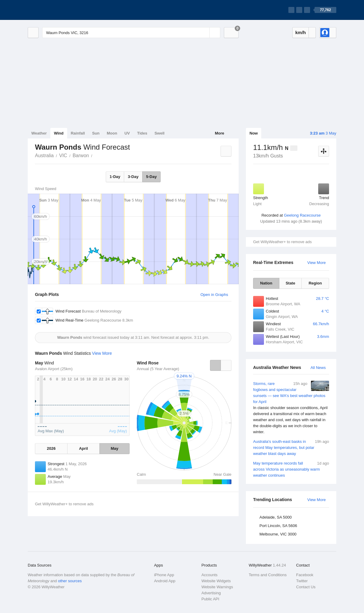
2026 (51, 448)
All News (318, 368)
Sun (96, 133)
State (290, 283)
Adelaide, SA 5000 (276, 517)
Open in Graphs (214, 295)
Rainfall (78, 133)
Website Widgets (216, 581)
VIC (63, 156)
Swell (160, 133)
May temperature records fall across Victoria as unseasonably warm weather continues (291, 469)
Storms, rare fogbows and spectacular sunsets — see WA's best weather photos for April (291, 408)
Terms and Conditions (268, 575)
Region (315, 283)
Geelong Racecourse (302, 215)
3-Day (133, 177)
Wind (59, 133)
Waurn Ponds (96, 155)
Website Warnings (217, 587)
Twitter (302, 581)
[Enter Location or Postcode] (131, 33)
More (220, 133)
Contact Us (306, 587)
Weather (39, 133)
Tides (142, 133)
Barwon (81, 156)
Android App (165, 581)
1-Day (115, 177)
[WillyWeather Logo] (56, 10)
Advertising (211, 593)
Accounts (209, 575)
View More (317, 263)
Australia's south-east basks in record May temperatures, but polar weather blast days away (291, 447)
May (114, 448)
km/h (301, 32)
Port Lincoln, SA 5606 (278, 526)
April (83, 448)
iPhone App (164, 575)
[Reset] (204, 33)
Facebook (305, 575)
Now (254, 133)
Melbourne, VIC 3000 (278, 534)
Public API (210, 599)
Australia (44, 156)
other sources (70, 581)
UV (127, 133)
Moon (112, 133)
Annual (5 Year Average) (158, 369)
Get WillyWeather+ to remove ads (282, 242)
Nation (266, 283)
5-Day (151, 177)
